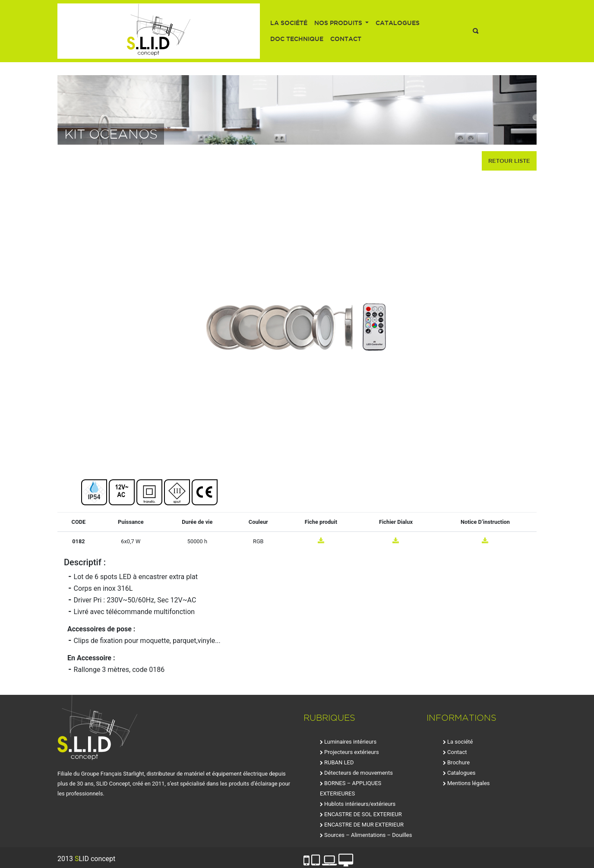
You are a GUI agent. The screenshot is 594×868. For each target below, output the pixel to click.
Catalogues (398, 23)
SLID (159, 31)
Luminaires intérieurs (350, 742)
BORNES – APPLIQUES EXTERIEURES (351, 788)
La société (289, 23)
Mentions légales (469, 783)
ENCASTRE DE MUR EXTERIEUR (364, 825)
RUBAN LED (339, 762)
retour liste (509, 161)
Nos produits (339, 23)
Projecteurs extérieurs (352, 752)
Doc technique (297, 39)
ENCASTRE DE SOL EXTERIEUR (363, 814)
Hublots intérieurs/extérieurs (360, 804)
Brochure (458, 762)
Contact (346, 39)
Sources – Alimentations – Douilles (368, 835)
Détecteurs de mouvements (359, 773)
